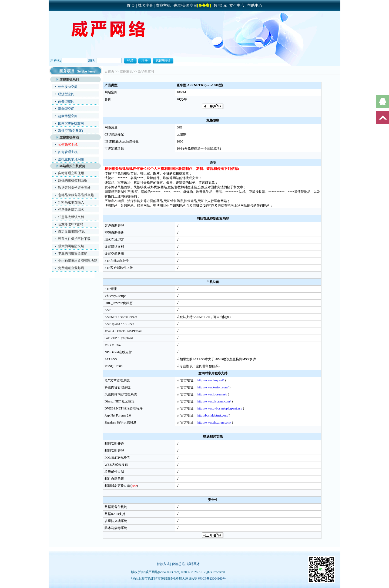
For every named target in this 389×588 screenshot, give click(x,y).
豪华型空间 (66, 109)
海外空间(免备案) (71, 131)
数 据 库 (220, 6)
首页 (111, 71)
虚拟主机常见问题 (71, 159)
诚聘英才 (193, 564)
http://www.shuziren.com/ (214, 422)
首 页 (131, 6)
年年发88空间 (68, 87)
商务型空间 (66, 101)
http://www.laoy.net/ (211, 380)
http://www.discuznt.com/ (214, 401)
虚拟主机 (163, 6)
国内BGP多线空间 (71, 123)
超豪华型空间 (68, 116)
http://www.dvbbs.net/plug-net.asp (220, 408)
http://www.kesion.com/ (213, 387)
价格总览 (178, 564)
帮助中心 (255, 6)
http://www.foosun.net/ (212, 394)
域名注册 (145, 6)
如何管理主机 (68, 152)
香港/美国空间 (185, 6)
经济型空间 (66, 94)
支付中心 (237, 6)
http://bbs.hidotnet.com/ (213, 415)
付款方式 (163, 564)
